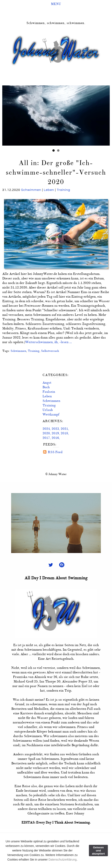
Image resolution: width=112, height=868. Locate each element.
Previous (5, 115)
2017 (46, 438)
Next (107, 115)
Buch (46, 387)
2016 (55, 438)
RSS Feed (55, 452)
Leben (49, 190)
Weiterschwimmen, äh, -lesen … (48, 342)
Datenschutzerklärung (62, 860)
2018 (64, 433)
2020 (46, 433)
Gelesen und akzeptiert (98, 851)
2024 (46, 429)
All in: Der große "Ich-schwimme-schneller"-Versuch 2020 (56, 172)
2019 (55, 433)
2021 (64, 429)
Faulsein (49, 392)
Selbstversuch (50, 351)
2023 (55, 429)
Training (63, 190)
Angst (47, 383)
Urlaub (48, 410)
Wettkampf (51, 414)
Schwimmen (31, 190)
